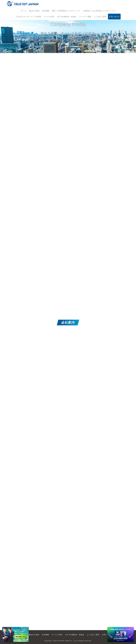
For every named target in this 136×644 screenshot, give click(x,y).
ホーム (24, 11)
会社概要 (46, 11)
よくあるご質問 (100, 17)
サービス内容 (49, 17)
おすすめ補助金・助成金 (67, 17)
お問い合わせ (114, 17)
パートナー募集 (85, 17)
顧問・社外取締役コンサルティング (66, 11)
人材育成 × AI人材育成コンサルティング (99, 11)
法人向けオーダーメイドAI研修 (29, 17)
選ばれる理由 (34, 11)
